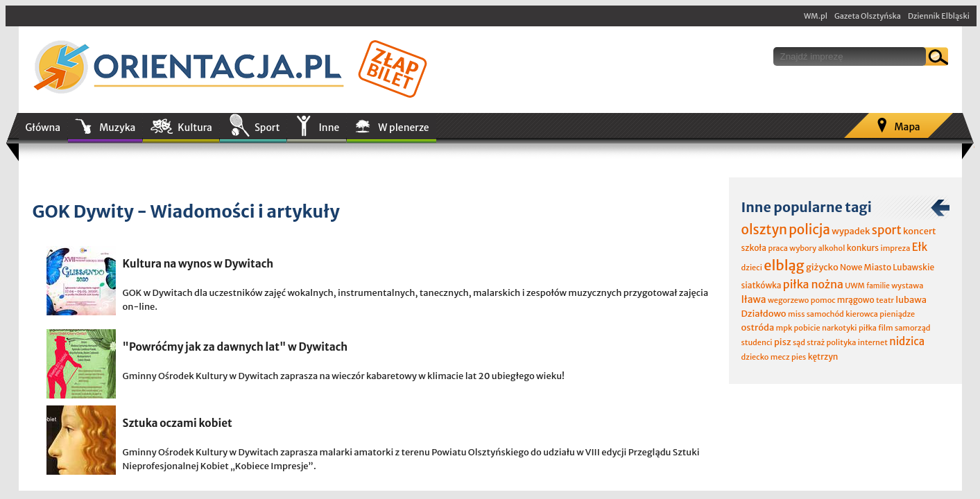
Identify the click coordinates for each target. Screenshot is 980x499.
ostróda (758, 327)
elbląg (784, 265)
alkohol (831, 248)
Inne (329, 128)
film (886, 328)
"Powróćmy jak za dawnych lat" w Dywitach (235, 347)
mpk (784, 328)
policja (809, 229)
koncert (920, 231)
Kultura (195, 128)
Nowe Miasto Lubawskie (887, 267)
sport (887, 230)
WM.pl (816, 16)
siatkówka (762, 285)
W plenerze (403, 128)
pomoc (823, 300)
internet (873, 342)
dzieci (752, 268)
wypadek (851, 231)
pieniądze (897, 314)
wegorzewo (788, 300)
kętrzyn (823, 357)
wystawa (907, 286)
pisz (783, 342)
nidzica (907, 341)
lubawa (911, 300)
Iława (754, 299)
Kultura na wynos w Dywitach (198, 264)
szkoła (754, 248)
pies (799, 357)
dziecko (755, 357)
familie (878, 286)
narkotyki (840, 328)
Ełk (920, 247)
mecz (780, 357)
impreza (895, 248)
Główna (43, 128)
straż (816, 342)
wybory (803, 248)
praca (778, 248)
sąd (799, 342)
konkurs (863, 248)
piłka (868, 328)
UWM (855, 286)
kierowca (862, 314)
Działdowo (764, 314)
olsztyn (764, 229)
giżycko (822, 267)
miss (796, 314)
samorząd (912, 328)
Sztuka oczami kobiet (178, 423)
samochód (825, 314)
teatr (885, 300)
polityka (842, 342)
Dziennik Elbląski (939, 16)
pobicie (807, 328)
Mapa (907, 127)
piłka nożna (813, 284)
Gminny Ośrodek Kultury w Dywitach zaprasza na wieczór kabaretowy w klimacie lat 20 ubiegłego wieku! (344, 376)
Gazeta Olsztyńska (868, 16)
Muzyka (117, 128)
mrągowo (856, 300)
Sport (267, 128)
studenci (757, 342)
